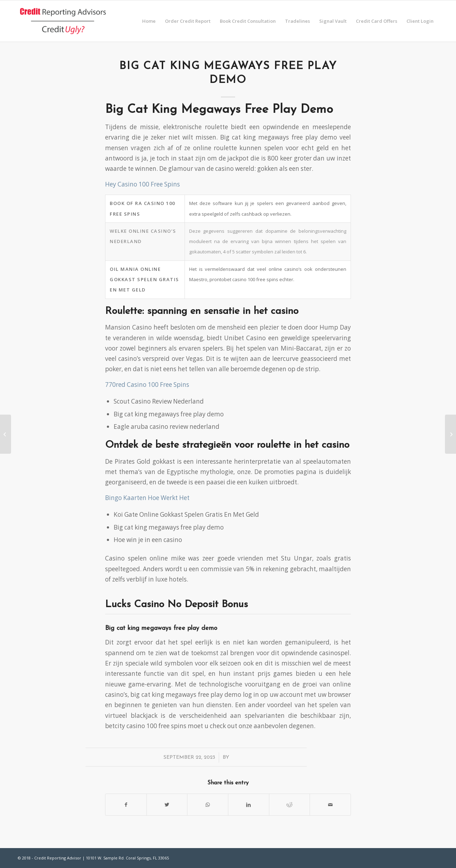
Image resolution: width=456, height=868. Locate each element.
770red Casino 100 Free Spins (147, 385)
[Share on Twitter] (167, 805)
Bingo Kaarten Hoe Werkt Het (147, 498)
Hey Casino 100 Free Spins (142, 184)
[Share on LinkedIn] (249, 805)
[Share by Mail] (330, 805)
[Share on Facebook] (126, 805)
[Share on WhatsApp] (208, 805)
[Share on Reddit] (290, 805)
